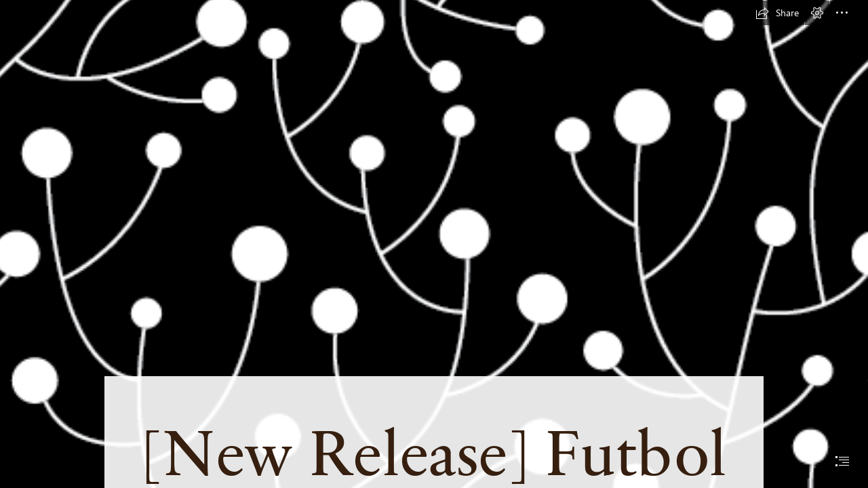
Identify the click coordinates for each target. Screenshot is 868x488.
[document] (434, 244)
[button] (777, 13)
